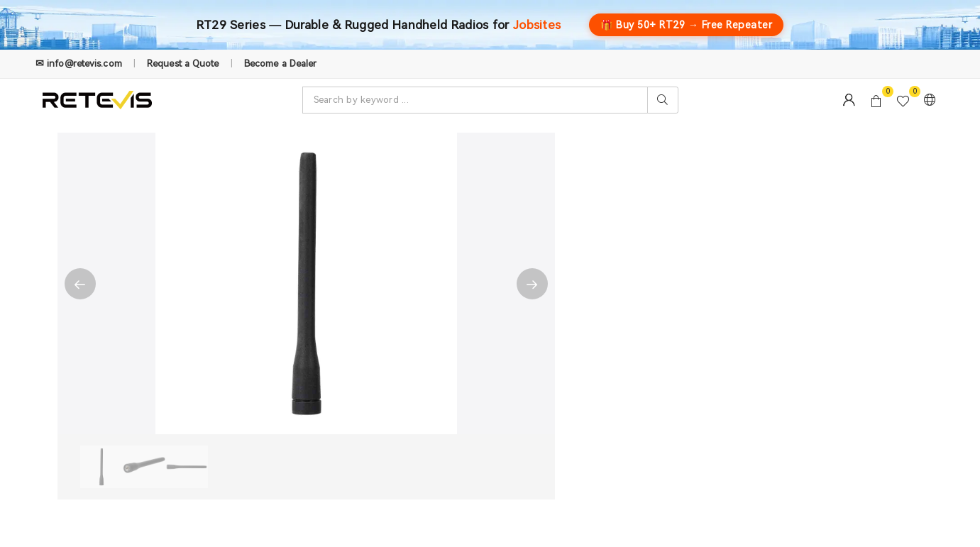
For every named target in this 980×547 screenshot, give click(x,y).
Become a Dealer (281, 63)
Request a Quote (183, 63)
